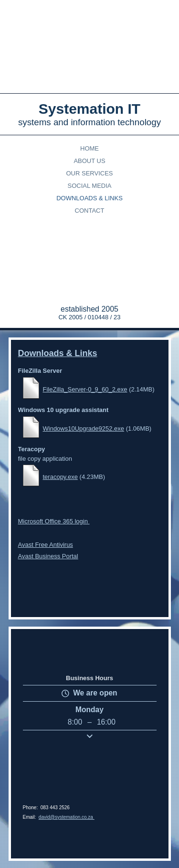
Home (89, 148)
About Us (89, 161)
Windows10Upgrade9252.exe (84, 414)
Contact (90, 211)
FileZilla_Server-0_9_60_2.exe (85, 385)
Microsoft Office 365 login (54, 486)
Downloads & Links (89, 198)
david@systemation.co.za (67, 817)
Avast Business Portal (48, 521)
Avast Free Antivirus (46, 510)
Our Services (89, 173)
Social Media (90, 186)
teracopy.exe (60, 450)
